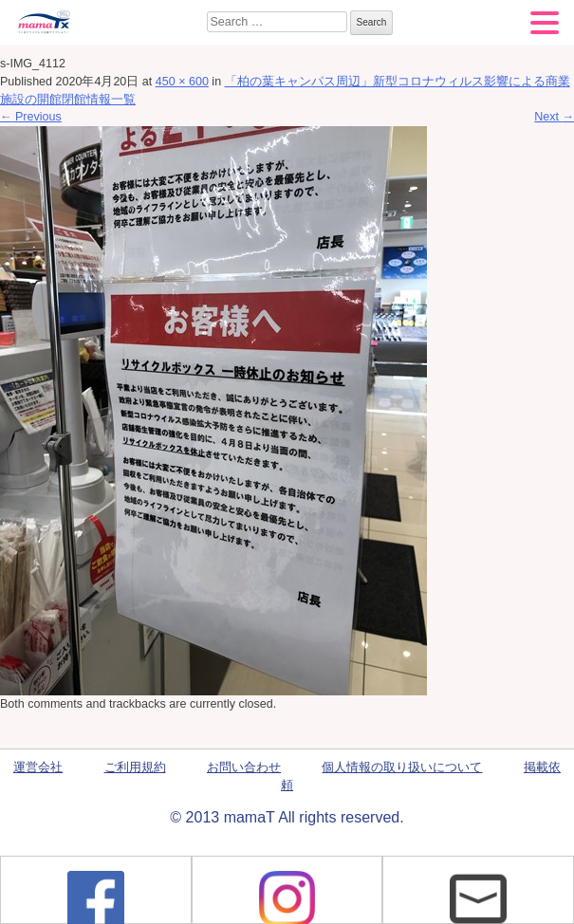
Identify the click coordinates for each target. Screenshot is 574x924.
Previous (31, 117)
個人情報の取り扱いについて (402, 767)
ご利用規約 (135, 767)
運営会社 (38, 767)
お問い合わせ (244, 767)
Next (554, 117)
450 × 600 (182, 82)
